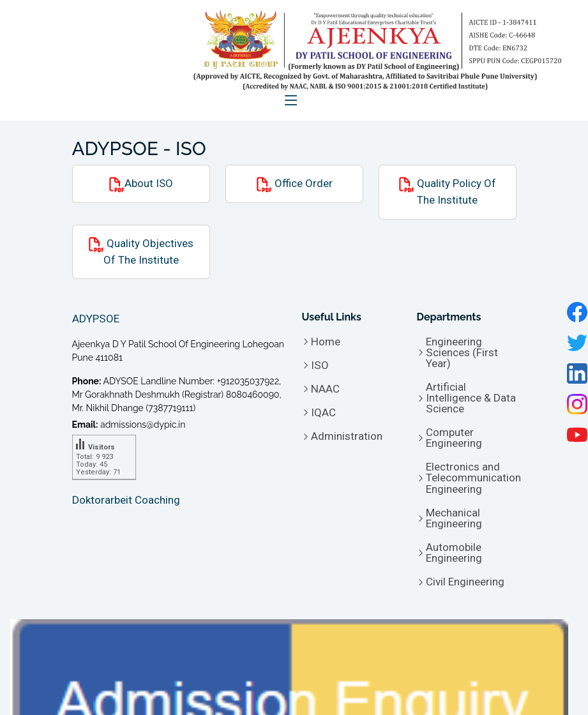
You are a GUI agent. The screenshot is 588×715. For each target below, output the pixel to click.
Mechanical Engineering (454, 518)
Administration (347, 436)
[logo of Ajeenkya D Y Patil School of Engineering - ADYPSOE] (369, 50)
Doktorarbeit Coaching (126, 500)
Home (326, 342)
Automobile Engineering (454, 553)
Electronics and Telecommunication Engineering (473, 478)
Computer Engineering (454, 438)
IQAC (323, 413)
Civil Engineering (465, 582)
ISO (320, 365)
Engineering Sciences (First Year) (462, 353)
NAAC (325, 389)
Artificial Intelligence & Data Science (471, 398)
